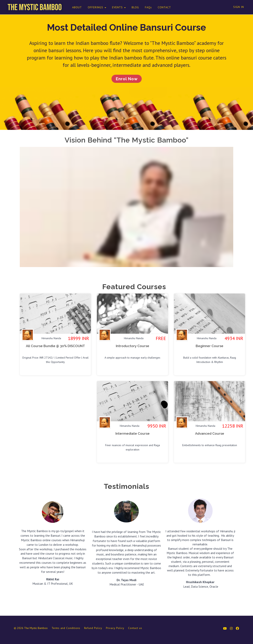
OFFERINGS (94, 7)
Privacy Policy (115, 629)
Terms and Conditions (66, 629)
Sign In (239, 7)
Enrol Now (126, 79)
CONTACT (162, 7)
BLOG (133, 7)
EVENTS (116, 7)
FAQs (146, 7)
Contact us (135, 629)
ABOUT (74, 7)
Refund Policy (93, 629)
